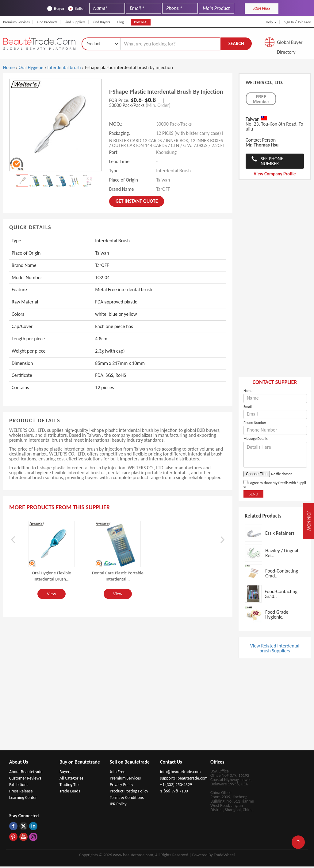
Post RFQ (141, 22)
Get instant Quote (137, 203)
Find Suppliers (75, 22)
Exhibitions (19, 786)
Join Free (304, 22)
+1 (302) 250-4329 (176, 786)
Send (253, 496)
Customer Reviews (25, 780)
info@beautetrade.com (180, 773)
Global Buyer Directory (290, 45)
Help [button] (271, 22)
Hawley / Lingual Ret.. (282, 554)
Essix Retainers (280, 534)
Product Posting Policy (129, 793)
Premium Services (16, 22)
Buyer (56, 8)
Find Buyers (101, 22)
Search (236, 44)
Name (248, 392)
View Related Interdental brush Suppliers (275, 650)
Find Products (47, 22)
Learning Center (23, 799)
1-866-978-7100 (174, 793)
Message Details (256, 440)
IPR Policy (118, 805)
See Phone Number (272, 163)
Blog (120, 22)
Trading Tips (70, 786)
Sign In (289, 22)
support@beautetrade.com (184, 780)
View (52, 595)
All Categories (71, 780)
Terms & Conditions (127, 799)
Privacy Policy (122, 786)
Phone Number (255, 424)
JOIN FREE (262, 8)
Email (248, 408)
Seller (77, 8)
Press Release (21, 793)
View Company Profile (275, 175)
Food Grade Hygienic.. (277, 616)
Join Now (308, 521)
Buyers (65, 773)
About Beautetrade (26, 773)
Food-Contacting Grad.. (282, 575)
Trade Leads (70, 793)
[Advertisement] (275, 283)
